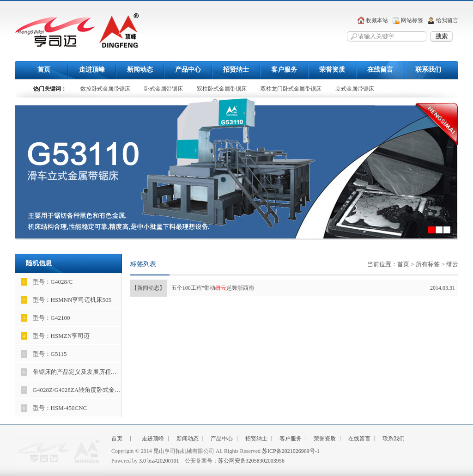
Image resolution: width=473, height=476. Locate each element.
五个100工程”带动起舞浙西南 (293, 288)
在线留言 (380, 70)
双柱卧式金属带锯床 (222, 89)
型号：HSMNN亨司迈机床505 (66, 300)
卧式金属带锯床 (164, 89)
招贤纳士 (236, 70)
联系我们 (428, 70)
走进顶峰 (92, 70)
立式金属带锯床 (355, 89)
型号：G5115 (44, 354)
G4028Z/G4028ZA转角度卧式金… (71, 390)
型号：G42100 (45, 318)
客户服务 (284, 70)
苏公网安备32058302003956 (251, 461)
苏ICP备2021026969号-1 (291, 451)
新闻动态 (140, 70)
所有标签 (428, 264)
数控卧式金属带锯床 (105, 89)
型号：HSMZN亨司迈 (55, 336)
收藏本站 (377, 20)
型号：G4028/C (47, 282)
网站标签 (412, 20)
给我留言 (447, 20)
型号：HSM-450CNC (54, 408)
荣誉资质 (332, 70)
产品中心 (188, 70)
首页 (44, 70)
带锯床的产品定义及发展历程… (69, 372)
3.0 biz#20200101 (159, 461)
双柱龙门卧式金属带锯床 (291, 89)
